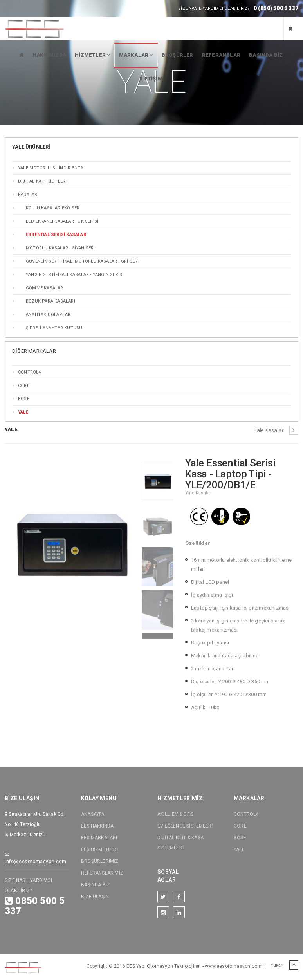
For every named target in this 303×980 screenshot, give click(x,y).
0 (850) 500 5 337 (276, 8)
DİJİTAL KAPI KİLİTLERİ (42, 181)
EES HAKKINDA (97, 826)
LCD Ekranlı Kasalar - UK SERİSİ (62, 221)
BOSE (24, 399)
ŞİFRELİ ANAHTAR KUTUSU (54, 328)
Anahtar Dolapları (49, 315)
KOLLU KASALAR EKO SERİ (53, 208)
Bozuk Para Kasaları (50, 301)
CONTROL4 (30, 372)
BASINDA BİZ (266, 55)
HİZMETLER (92, 55)
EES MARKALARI (99, 838)
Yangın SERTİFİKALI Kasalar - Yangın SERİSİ (75, 275)
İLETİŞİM (151, 79)
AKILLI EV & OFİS (175, 814)
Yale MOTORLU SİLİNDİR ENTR (50, 168)
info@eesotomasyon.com (36, 858)
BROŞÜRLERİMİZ (100, 861)
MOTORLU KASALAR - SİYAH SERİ (60, 248)
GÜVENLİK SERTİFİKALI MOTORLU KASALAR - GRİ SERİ (82, 261)
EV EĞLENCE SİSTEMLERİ (185, 826)
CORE (24, 386)
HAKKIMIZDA (49, 55)
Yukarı (284, 965)
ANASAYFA (93, 814)
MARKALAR (136, 55)
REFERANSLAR (221, 55)
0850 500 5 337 (35, 906)
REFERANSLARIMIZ (102, 873)
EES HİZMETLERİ (99, 849)
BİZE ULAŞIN (95, 897)
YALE (239, 849)
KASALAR (28, 195)
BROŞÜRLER (178, 55)
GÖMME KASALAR (45, 288)
